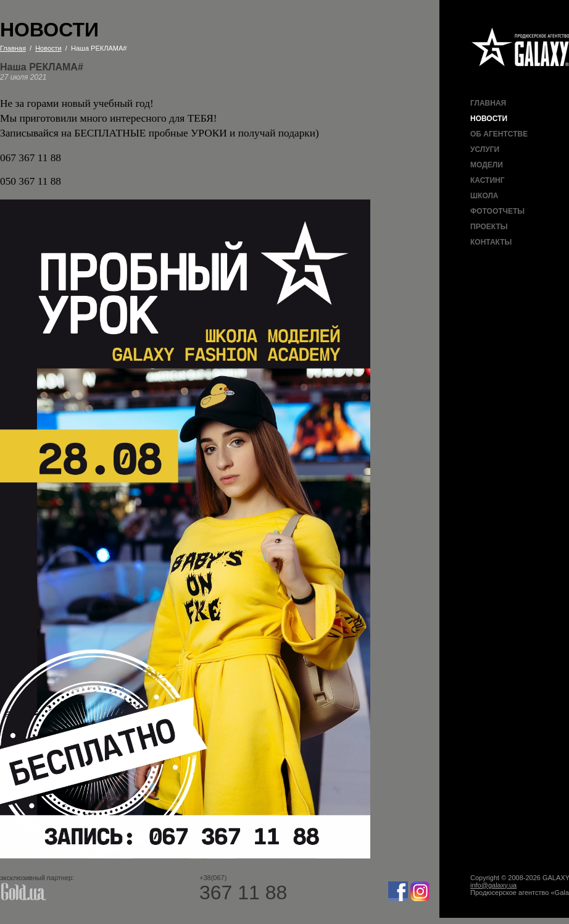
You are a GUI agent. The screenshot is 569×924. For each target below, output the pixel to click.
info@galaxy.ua (493, 885)
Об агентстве (499, 134)
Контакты (491, 242)
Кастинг (487, 180)
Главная (488, 103)
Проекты (489, 227)
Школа (484, 196)
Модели (487, 165)
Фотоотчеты (497, 211)
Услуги (485, 149)
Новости (489, 119)
